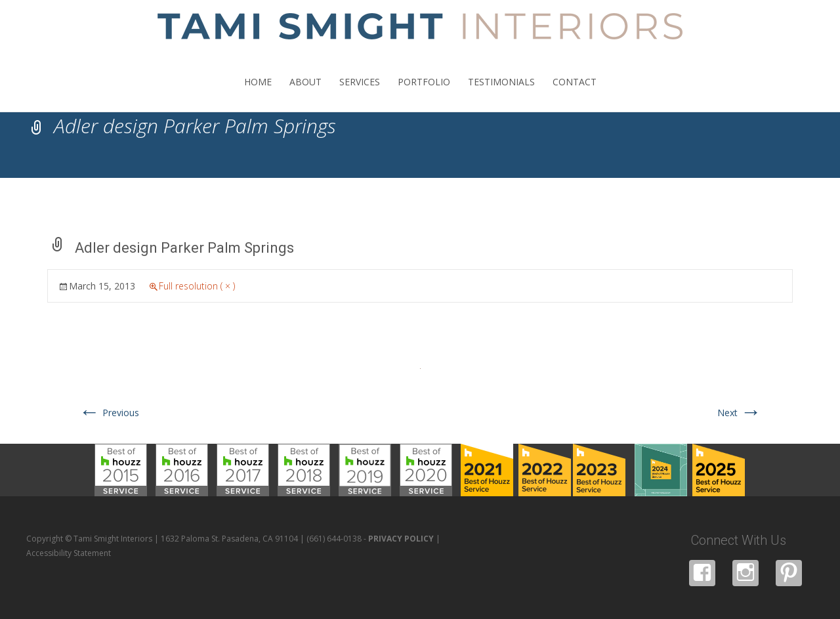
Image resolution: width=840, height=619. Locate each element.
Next (739, 413)
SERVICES (360, 94)
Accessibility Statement (69, 553)
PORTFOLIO (424, 94)
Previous (109, 413)
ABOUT (305, 94)
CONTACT (575, 94)
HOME (258, 94)
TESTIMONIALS (501, 94)
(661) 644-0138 (334, 539)
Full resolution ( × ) (197, 286)
